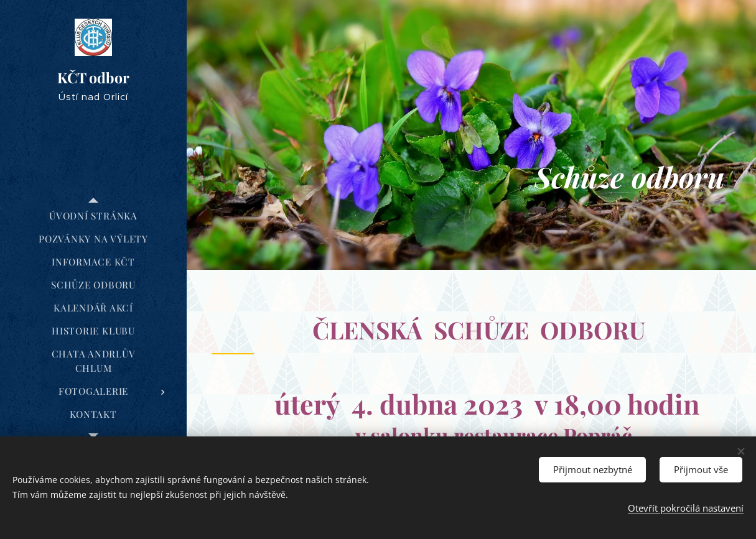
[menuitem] (93, 216)
